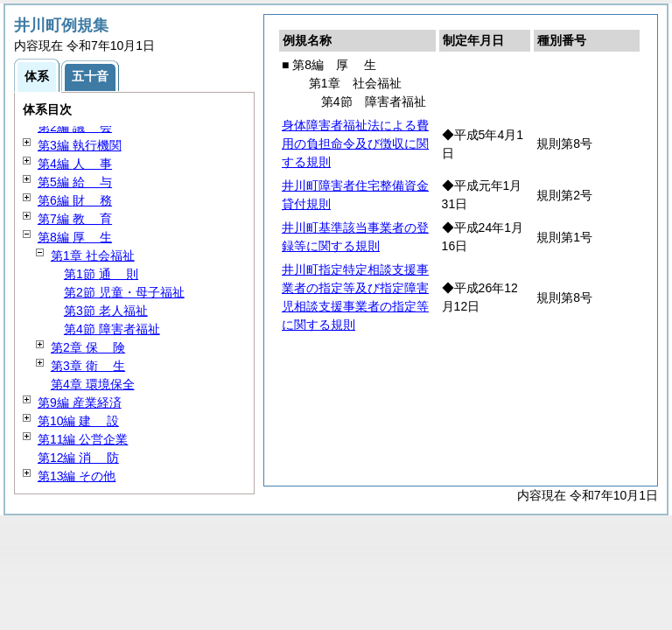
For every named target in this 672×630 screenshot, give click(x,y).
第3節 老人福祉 (106, 311)
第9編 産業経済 (80, 402)
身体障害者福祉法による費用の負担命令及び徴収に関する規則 (355, 143)
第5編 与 (75, 182)
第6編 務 (75, 200)
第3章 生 (88, 366)
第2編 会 (75, 127)
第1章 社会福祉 (93, 255)
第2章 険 (88, 347)
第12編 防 (78, 458)
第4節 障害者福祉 (112, 329)
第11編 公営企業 (83, 439)
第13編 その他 (77, 476)
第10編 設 (78, 421)
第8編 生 (75, 237)
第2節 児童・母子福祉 (124, 292)
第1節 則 (101, 274)
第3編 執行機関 (80, 145)
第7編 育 (75, 219)
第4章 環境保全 (93, 384)
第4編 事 (75, 164)
